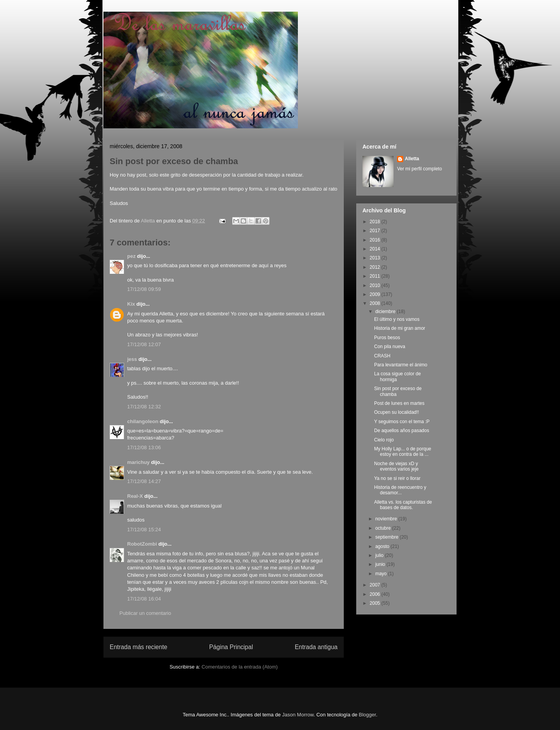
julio (380, 555)
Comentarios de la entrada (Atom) (240, 667)
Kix (131, 304)
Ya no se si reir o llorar (397, 478)
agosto (383, 546)
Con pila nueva (390, 347)
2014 (376, 249)
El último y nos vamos (397, 319)
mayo (382, 574)
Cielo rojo (384, 440)
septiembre (388, 537)
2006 (376, 594)
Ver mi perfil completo (419, 169)
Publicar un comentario (145, 613)
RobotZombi (142, 544)
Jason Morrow (298, 715)
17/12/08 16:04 (144, 599)
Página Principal (231, 647)
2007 (376, 585)
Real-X (135, 496)
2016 (376, 240)
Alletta (412, 159)
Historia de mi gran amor (400, 328)
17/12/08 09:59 (144, 289)
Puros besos (387, 338)
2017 (376, 231)
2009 (376, 294)
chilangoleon (143, 421)
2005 (376, 603)
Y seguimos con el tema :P (402, 422)
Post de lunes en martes (399, 403)
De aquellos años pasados (402, 431)
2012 (376, 267)
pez (131, 256)
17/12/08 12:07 (144, 344)
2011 (376, 276)
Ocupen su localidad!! (396, 412)
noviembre (387, 519)
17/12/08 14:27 (144, 481)
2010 (376, 285)
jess (132, 359)
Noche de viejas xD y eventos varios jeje (396, 466)
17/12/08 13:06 (144, 447)
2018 (376, 222)
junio (381, 564)
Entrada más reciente (138, 647)
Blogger (367, 715)
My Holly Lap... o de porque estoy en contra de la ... (403, 452)
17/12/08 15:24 (144, 530)
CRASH (382, 356)
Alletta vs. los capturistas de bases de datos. (403, 505)
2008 (376, 303)
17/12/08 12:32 (144, 407)
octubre (384, 528)
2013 (376, 258)
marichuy (138, 462)
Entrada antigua (316, 647)
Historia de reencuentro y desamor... (400, 490)
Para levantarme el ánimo (401, 365)
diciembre (386, 312)
